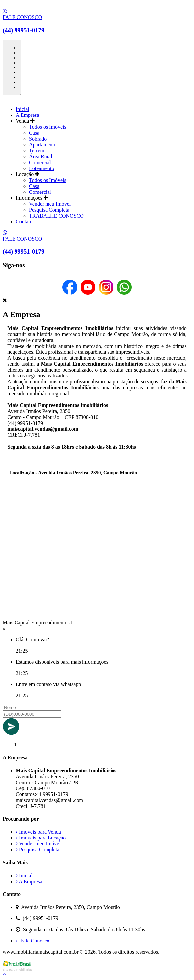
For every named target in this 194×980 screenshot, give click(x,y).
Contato (24, 222)
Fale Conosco (33, 941)
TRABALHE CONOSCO (56, 216)
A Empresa (28, 115)
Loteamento (42, 168)
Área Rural (41, 156)
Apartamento (43, 145)
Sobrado (38, 139)
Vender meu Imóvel (50, 204)
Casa (34, 133)
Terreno (37, 151)
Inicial (23, 109)
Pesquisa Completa (49, 210)
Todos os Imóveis (48, 127)
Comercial (40, 162)
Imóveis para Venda (38, 832)
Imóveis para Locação (41, 838)
